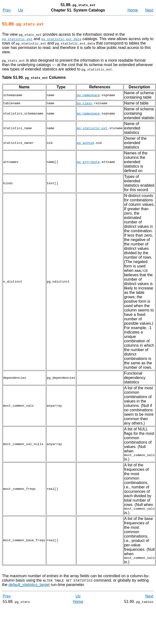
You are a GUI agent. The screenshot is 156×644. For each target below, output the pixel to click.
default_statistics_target (29, 587)
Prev (7, 10)
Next (149, 10)
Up (21, 10)
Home (133, 10)
